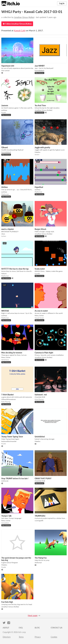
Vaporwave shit (8, 66)
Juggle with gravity (42, 147)
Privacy (38, 637)
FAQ (21, 628)
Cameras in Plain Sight (44, 353)
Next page (33, 615)
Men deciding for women (12, 353)
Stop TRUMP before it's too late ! (15, 478)
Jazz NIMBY (40, 66)
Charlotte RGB (40, 397)
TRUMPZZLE (40, 516)
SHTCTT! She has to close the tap (15, 269)
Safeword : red (41, 395)
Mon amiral (5, 70)
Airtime (5, 187)
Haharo (4, 274)
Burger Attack (40, 229)
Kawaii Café (20, 30)
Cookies (54, 637)
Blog (37, 628)
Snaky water (40, 269)
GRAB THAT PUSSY (43, 478)
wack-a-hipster (8, 229)
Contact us (57, 628)
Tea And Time (40, 105)
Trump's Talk (6, 516)
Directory (7, 637)
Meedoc (38, 152)
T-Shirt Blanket (7, 395)
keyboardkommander (9, 441)
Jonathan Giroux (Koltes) (24, 17)
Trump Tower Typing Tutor (12, 437)
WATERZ (5, 311)
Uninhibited (40, 437)
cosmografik (39, 521)
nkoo (3, 234)
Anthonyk (5, 481)
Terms (21, 637)
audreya (4, 110)
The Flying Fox (41, 558)
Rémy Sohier (39, 315)
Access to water (41, 311)
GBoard (5, 147)
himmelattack (39, 70)
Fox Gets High (7, 602)
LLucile (37, 274)
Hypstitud (39, 187)
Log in (62, 3)
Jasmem (5, 105)
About (6, 628)
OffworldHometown (9, 399)
